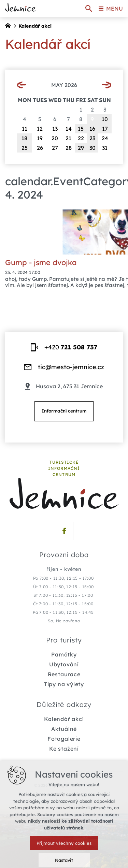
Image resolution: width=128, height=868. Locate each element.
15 (81, 129)
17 (105, 129)
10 (105, 119)
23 (92, 138)
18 (24, 138)
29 (81, 148)
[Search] (89, 9)
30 (93, 148)
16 (92, 129)
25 (25, 148)
